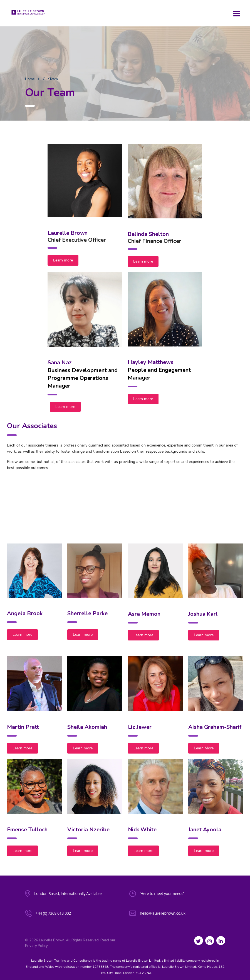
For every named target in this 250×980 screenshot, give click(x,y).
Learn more (63, 260)
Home (30, 79)
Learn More (204, 748)
